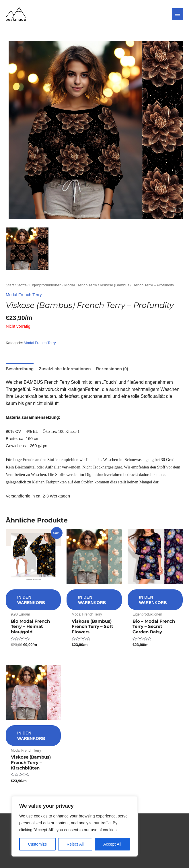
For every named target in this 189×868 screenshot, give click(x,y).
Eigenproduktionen (46, 285)
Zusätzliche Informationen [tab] (65, 369)
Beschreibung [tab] (20, 369)
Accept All (112, 844)
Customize (37, 844)
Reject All (75, 844)
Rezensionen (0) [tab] (112, 369)
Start (10, 285)
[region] (75, 826)
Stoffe (22, 285)
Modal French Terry (81, 285)
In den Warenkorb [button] (31, 600)
